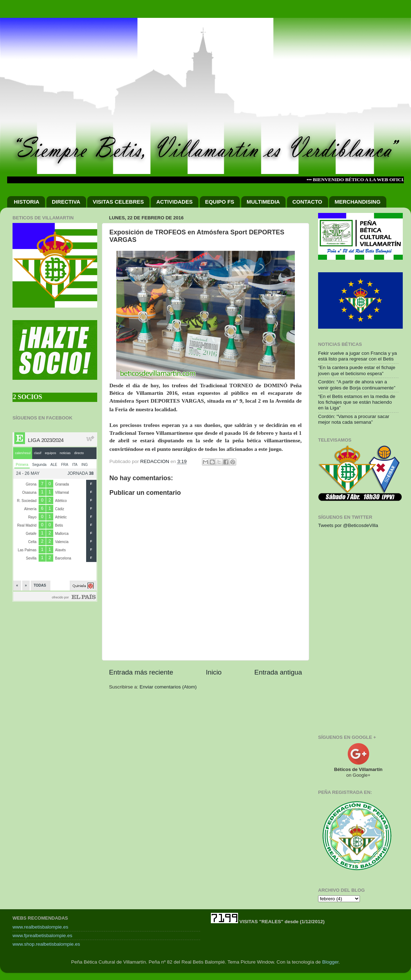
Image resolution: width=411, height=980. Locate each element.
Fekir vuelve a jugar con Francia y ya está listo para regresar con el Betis (358, 356)
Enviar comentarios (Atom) (168, 687)
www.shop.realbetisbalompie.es (46, 944)
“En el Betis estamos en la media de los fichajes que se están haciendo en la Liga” (357, 402)
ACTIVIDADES (174, 202)
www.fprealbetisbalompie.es (42, 936)
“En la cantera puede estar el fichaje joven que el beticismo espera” (357, 370)
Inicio (214, 672)
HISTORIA (27, 202)
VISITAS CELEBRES (118, 202)
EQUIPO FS (220, 202)
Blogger (330, 962)
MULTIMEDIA (263, 202)
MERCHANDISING (357, 202)
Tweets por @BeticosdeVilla (348, 525)
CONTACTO (307, 202)
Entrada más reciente (141, 672)
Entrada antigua (278, 672)
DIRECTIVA (66, 202)
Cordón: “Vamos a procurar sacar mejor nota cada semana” (354, 419)
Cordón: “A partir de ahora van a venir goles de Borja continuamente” (357, 385)
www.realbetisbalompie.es (40, 927)
